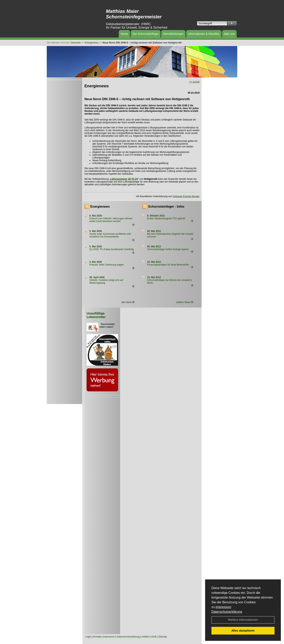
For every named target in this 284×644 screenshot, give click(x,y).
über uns (229, 34)
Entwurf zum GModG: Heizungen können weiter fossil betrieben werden (111, 220)
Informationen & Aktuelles (204, 34)
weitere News (185, 302)
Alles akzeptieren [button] (243, 631)
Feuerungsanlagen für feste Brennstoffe (168, 265)
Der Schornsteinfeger (146, 34)
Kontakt (97, 637)
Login (88, 637)
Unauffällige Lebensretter (96, 315)
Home (124, 34)
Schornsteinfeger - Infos (166, 207)
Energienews (100, 207)
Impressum (223, 607)
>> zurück (194, 82)
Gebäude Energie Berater (186, 196)
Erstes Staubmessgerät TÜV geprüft (166, 218)
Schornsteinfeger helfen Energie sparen (168, 249)
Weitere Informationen (243, 620)
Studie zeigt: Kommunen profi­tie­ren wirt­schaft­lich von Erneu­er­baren (110, 235)
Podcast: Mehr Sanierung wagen (106, 265)
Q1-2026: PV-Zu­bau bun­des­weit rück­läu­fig (112, 249)
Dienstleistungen (173, 34)
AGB (154, 637)
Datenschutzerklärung (227, 612)
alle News (128, 302)
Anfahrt (145, 637)
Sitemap (163, 637)
